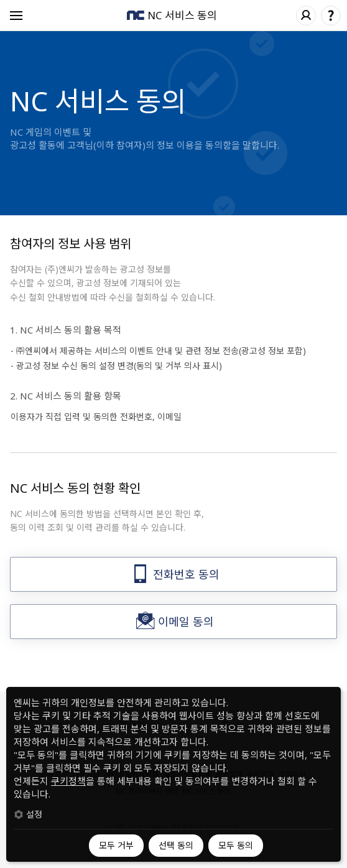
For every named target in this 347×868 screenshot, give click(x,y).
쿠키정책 (68, 781)
